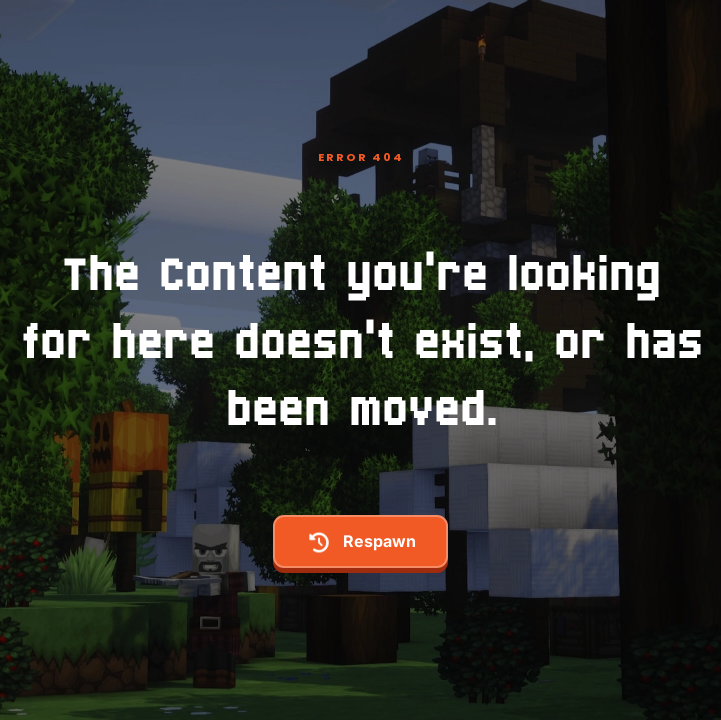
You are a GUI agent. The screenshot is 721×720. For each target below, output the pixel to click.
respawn (361, 542)
